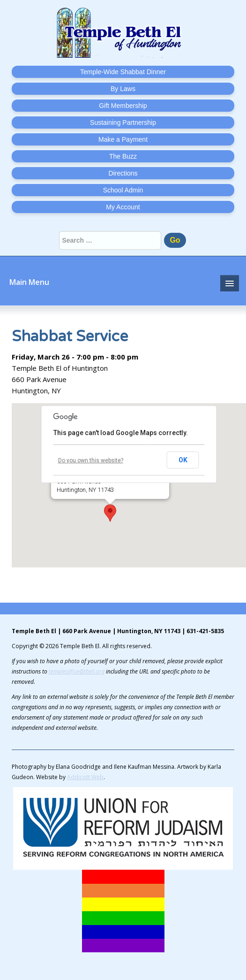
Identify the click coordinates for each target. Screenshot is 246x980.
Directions (123, 173)
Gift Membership (123, 106)
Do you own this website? (91, 460)
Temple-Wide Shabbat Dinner (123, 72)
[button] (110, 513)
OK (183, 460)
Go (175, 240)
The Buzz (123, 156)
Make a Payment (123, 139)
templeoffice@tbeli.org (77, 671)
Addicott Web (85, 777)
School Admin (123, 190)
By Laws (123, 89)
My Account (123, 207)
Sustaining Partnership (123, 122)
